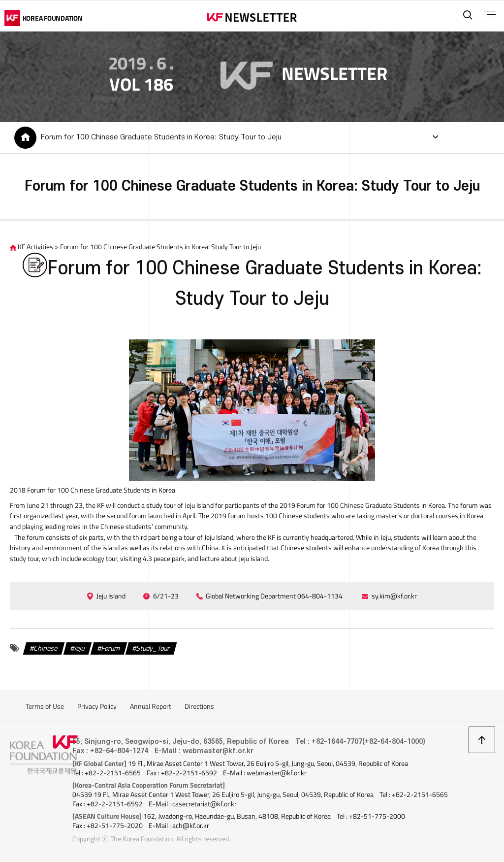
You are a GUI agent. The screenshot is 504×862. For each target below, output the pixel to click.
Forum (111, 650)
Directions (199, 708)
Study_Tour (153, 650)
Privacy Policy (97, 708)
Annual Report (151, 708)
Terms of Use (45, 708)
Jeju (79, 650)
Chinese (46, 650)
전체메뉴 (488, 15)
